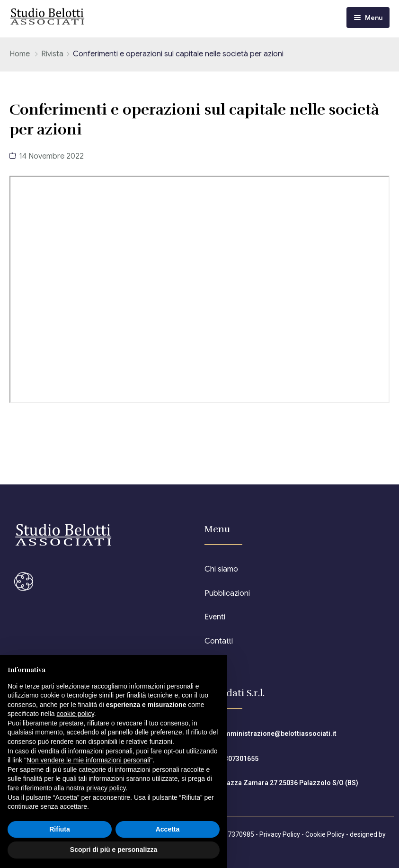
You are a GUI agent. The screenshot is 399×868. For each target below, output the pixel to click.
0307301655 (239, 759)
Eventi (215, 617)
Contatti (219, 641)
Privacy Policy (280, 834)
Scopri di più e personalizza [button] (114, 850)
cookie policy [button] (75, 714)
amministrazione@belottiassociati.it (279, 734)
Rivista (52, 54)
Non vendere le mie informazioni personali (88, 760)
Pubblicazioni (227, 593)
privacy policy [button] (106, 788)
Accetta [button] (168, 829)
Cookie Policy (325, 834)
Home (20, 54)
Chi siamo (221, 569)
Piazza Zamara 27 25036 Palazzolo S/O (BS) (289, 783)
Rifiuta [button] (60, 829)
